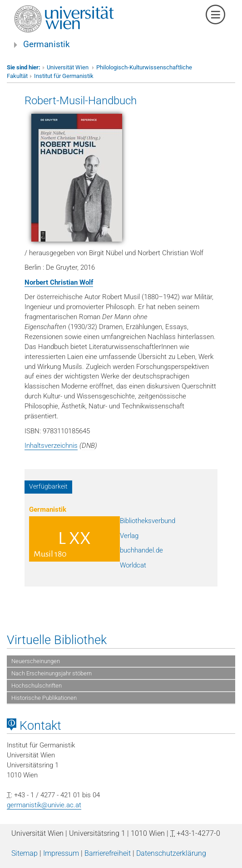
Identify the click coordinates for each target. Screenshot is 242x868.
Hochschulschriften (37, 686)
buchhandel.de (141, 550)
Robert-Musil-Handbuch (81, 101)
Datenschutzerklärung (171, 853)
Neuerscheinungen (36, 661)
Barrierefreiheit (108, 853)
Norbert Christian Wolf (59, 282)
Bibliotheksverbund (148, 521)
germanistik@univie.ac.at (44, 805)
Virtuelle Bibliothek (57, 640)
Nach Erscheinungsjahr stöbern (52, 673)
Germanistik (47, 44)
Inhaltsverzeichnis (51, 446)
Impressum (61, 853)
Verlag (129, 536)
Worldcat (133, 565)
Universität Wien (68, 67)
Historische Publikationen (44, 698)
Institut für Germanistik (64, 76)
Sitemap (25, 853)
